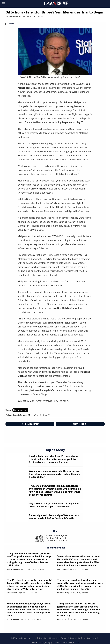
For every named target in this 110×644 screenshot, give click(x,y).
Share (12, 24)
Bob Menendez (20, 410)
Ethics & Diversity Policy (40, 643)
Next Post (80, 424)
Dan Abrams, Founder (71, 643)
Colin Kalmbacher (15, 569)
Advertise (43, 638)
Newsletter (54, 638)
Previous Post (30, 424)
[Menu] (3, 4)
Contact (56, 643)
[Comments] (6, 20)
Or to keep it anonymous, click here (56, 539)
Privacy (64, 638)
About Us (32, 638)
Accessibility (75, 638)
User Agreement (90, 638)
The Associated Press (15, 16)
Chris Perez (63, 593)
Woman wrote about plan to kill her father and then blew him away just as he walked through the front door (54, 474)
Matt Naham (63, 569)
